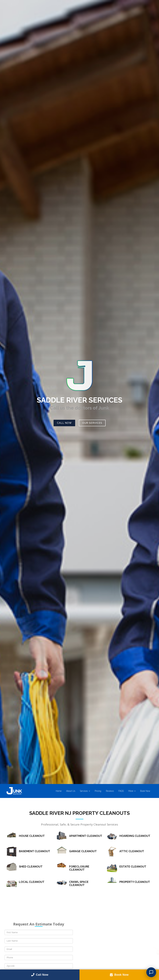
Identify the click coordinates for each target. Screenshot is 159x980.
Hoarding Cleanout (135, 836)
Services (84, 791)
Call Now (64, 423)
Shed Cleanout (31, 867)
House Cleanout (32, 836)
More (131, 791)
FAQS (121, 791)
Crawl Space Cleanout (79, 883)
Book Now (145, 791)
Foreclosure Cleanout (79, 868)
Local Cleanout (32, 882)
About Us (71, 791)
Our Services (92, 423)
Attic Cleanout (132, 851)
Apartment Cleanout (86, 836)
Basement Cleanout (35, 851)
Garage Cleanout (83, 851)
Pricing (98, 791)
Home (59, 791)
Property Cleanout (135, 882)
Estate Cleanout (133, 867)
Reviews (110, 791)
